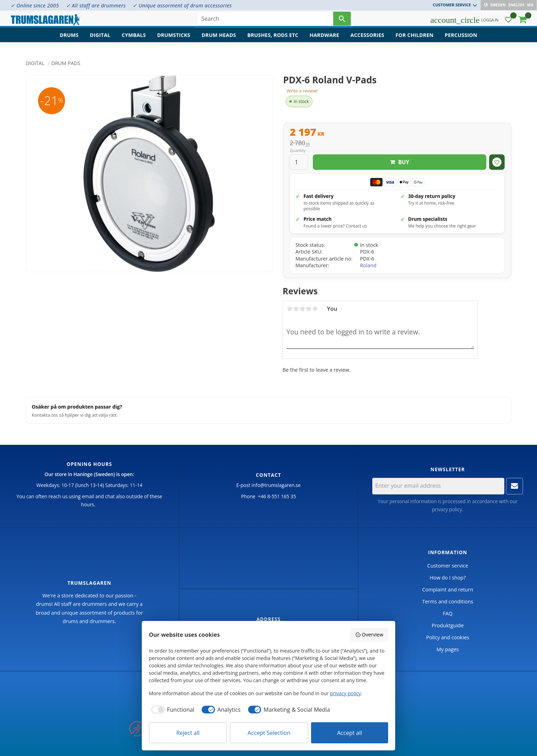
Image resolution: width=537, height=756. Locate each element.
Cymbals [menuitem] (134, 41)
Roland (368, 265)
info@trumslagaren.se (276, 485)
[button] (508, 23)
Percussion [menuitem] (461, 41)
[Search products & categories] (265, 21)
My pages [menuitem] (447, 649)
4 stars (309, 309)
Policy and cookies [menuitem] (448, 637)
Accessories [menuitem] (367, 41)
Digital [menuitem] (100, 41)
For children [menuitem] (415, 41)
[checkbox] (172, 710)
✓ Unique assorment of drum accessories (182, 5)
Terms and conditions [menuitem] (448, 601)
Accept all (350, 733)
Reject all (188, 733)
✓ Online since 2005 (35, 5)
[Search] (342, 21)
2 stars (296, 309)
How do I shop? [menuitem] (448, 578)
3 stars (302, 309)
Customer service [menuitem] (452, 5)
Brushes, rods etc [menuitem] (273, 41)
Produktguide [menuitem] (448, 625)
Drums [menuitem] (69, 41)
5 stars (315, 309)
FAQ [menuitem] (448, 613)
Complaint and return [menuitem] (448, 590)
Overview (369, 635)
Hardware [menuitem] (324, 41)
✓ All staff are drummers (96, 5)
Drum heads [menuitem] (219, 41)
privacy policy (447, 509)
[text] (397, 133)
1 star (290, 309)
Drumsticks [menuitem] (173, 41)
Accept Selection (269, 733)
